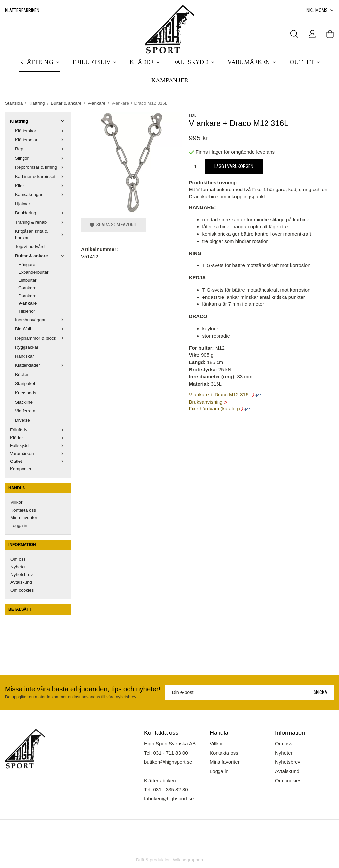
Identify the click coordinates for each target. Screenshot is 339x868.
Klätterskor (41, 131)
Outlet (305, 63)
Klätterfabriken (22, 10)
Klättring (39, 63)
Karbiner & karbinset (41, 176)
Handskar (24, 356)
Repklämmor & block (41, 338)
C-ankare (27, 288)
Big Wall (41, 329)
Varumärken (252, 63)
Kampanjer (170, 81)
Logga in (19, 526)
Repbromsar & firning (41, 167)
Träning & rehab (41, 222)
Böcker (22, 375)
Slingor (41, 158)
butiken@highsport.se (168, 762)
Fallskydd (194, 63)
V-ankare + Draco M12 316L (220, 394)
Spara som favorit (113, 225)
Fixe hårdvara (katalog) (215, 409)
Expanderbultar (33, 272)
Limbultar (27, 280)
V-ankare (27, 303)
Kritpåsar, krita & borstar (41, 234)
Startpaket (25, 383)
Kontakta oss (23, 510)
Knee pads (26, 393)
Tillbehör (27, 311)
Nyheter (18, 567)
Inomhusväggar (41, 320)
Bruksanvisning (206, 402)
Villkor (16, 502)
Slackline (24, 402)
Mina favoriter (24, 518)
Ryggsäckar (27, 347)
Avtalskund (21, 582)
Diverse (23, 420)
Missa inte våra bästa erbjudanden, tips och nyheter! (83, 689)
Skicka (320, 692)
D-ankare (27, 296)
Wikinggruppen (188, 860)
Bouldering (41, 213)
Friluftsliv (95, 63)
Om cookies (22, 590)
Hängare (27, 265)
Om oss (18, 559)
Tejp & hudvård (30, 247)
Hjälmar (23, 204)
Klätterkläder (41, 365)
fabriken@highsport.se (169, 799)
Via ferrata (25, 411)
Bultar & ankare (41, 256)
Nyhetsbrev (22, 575)
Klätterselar (41, 140)
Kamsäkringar (41, 195)
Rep (41, 149)
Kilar (41, 186)
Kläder (145, 63)
